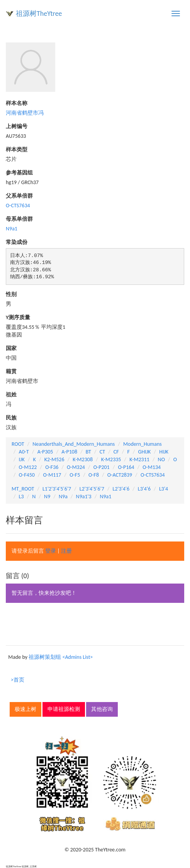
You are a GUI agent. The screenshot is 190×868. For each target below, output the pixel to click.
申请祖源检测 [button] (64, 709)
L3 (21, 497)
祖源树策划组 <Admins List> (61, 657)
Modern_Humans (142, 444)
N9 (47, 497)
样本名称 (17, 103)
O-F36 (52, 467)
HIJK (164, 452)
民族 (11, 418)
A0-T (24, 452)
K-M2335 (111, 459)
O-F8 (94, 475)
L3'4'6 (144, 489)
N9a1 (12, 229)
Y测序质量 (18, 317)
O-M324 (76, 467)
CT (102, 452)
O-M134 (152, 467)
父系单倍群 (19, 196)
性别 (11, 294)
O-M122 (28, 467)
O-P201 (102, 467)
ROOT (18, 444)
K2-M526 (54, 459)
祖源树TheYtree (39, 14)
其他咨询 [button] (102, 709)
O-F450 (27, 475)
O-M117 (52, 475)
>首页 (18, 680)
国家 (11, 348)
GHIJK (145, 452)
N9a (63, 497)
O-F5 (75, 475)
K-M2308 (83, 459)
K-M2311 (139, 459)
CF (116, 452)
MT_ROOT (23, 489)
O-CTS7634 (18, 206)
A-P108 (69, 452)
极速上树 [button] (25, 709)
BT (88, 452)
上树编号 (17, 126)
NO (161, 459)
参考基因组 (19, 173)
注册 (66, 551)
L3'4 (164, 489)
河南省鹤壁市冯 (25, 113)
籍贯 (11, 371)
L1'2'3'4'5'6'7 (57, 489)
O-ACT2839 (120, 475)
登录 (51, 551)
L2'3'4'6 (121, 489)
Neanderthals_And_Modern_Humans (74, 444)
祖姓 (11, 395)
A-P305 (45, 452)
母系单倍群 (19, 219)
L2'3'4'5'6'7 (92, 489)
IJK (22, 459)
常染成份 (17, 242)
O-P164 (126, 467)
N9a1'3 (84, 497)
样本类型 (17, 150)
